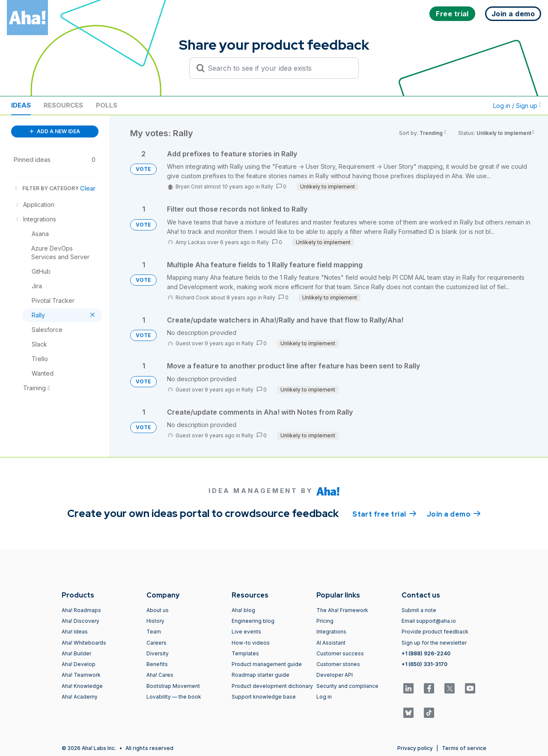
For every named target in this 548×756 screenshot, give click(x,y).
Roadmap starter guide (261, 675)
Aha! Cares (160, 675)
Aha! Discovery (80, 621)
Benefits (157, 664)
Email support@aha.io (429, 621)
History (155, 621)
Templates (245, 653)
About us (158, 610)
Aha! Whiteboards (84, 643)
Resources (63, 105)
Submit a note (419, 610)
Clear (88, 188)
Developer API (335, 675)
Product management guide (267, 664)
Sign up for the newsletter (434, 643)
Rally (267, 187)
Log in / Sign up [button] (517, 106)
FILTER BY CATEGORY (46, 188)
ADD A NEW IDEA (55, 131)
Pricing (325, 621)
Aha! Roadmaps (81, 610)
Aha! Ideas (75, 632)
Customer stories (338, 664)
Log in (324, 697)
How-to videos (251, 643)
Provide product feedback (435, 632)
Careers (156, 643)
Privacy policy (415, 748)
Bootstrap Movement (173, 686)
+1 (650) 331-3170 (424, 664)
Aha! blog (243, 610)
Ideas (21, 105)
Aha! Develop (79, 664)
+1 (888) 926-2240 (426, 653)
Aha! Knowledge (82, 686)
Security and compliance (347, 686)
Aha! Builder (76, 653)
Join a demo (454, 514)
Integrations (331, 632)
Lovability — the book (174, 697)
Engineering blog (253, 621)
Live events (246, 632)
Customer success (340, 653)
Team (154, 632)
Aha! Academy (80, 697)
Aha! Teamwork (81, 675)
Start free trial (384, 514)
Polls (107, 105)
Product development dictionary (272, 686)
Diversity (158, 653)
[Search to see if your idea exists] (278, 68)
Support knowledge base (264, 697)
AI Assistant (331, 643)
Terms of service (464, 748)
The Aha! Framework (342, 610)
